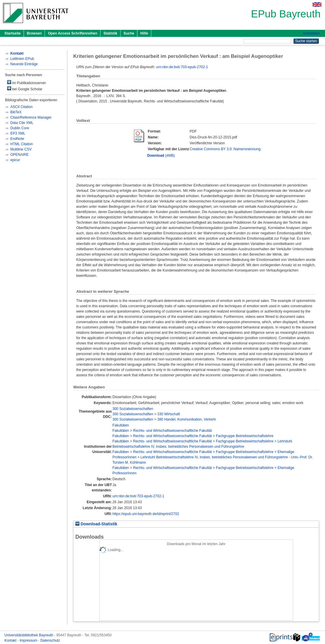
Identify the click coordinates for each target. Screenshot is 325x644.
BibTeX (16, 112)
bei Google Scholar (25, 89)
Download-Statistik (96, 524)
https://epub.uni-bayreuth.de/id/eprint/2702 (146, 514)
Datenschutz (50, 640)
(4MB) (161, 156)
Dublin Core (20, 128)
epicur (15, 160)
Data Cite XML (22, 123)
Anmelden (311, 33)
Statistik (110, 33)
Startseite (13, 33)
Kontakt (11, 640)
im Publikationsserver (26, 82)
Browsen (34, 33)
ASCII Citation (21, 107)
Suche (129, 33)
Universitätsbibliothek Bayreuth (29, 635)
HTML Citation (22, 144)
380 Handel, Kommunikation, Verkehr (187, 419)
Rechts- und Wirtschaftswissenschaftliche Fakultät (172, 431)
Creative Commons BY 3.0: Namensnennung (225, 149)
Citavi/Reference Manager (31, 117)
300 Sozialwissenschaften (133, 409)
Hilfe (144, 33)
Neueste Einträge (24, 64)
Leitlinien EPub (22, 59)
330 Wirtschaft (169, 414)
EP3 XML (18, 133)
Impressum (29, 640)
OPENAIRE (19, 155)
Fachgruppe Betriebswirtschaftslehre (245, 436)
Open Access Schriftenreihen (73, 33)
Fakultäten (121, 425)
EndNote (17, 139)
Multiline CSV (21, 149)
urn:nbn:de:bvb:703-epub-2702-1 (182, 67)
